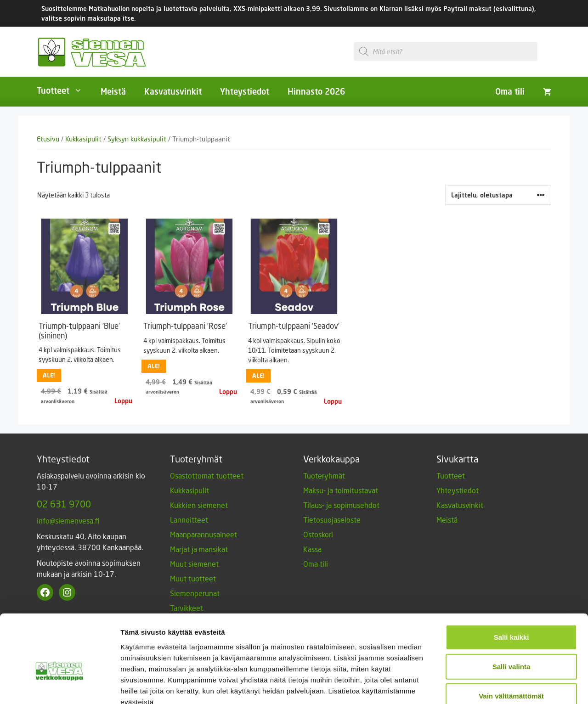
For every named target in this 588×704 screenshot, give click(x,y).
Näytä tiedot (491, 686)
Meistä (113, 91)
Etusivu (48, 139)
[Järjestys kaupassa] (498, 195)
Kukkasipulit (83, 139)
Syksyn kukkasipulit (137, 139)
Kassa (312, 549)
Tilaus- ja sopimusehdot (341, 505)
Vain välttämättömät (511, 643)
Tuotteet (64, 90)
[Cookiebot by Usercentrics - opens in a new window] (59, 686)
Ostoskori (318, 534)
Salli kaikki (512, 584)
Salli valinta (512, 613)
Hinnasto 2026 (316, 91)
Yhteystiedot (245, 91)
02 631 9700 (64, 504)
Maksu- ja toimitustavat (341, 490)
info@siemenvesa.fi (68, 521)
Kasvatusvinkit (173, 91)
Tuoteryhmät (324, 476)
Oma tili (510, 91)
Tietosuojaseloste (332, 520)
